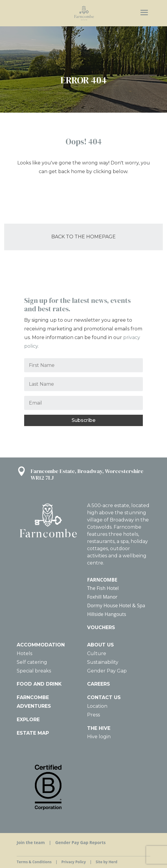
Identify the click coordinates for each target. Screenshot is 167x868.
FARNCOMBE (102, 580)
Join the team (31, 842)
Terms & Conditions (34, 862)
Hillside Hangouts (106, 614)
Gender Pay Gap (107, 671)
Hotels (24, 653)
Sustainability (103, 662)
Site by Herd (107, 862)
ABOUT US (100, 645)
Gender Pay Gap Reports (80, 842)
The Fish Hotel (103, 588)
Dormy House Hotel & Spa (116, 605)
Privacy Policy (74, 862)
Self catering (32, 662)
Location (97, 706)
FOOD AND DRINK (39, 684)
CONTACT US (104, 697)
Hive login (99, 737)
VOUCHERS (101, 627)
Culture (97, 653)
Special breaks (34, 671)
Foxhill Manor (102, 597)
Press (93, 715)
